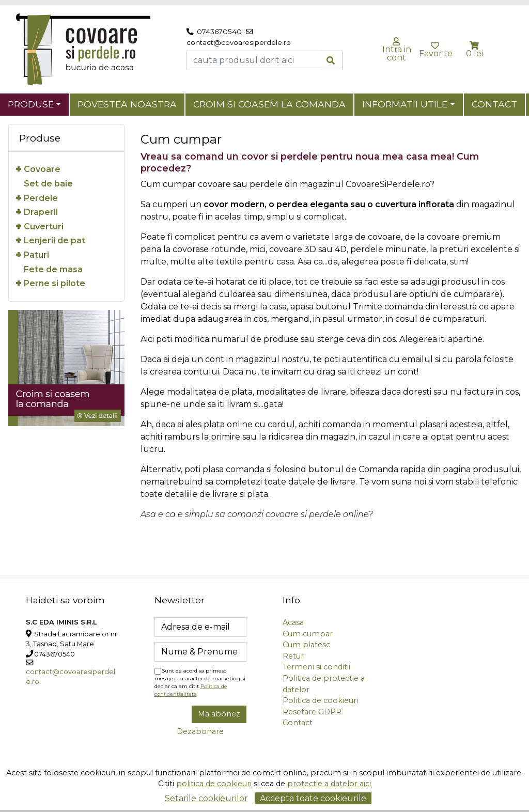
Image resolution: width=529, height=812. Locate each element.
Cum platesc (306, 645)
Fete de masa (53, 269)
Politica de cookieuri (320, 700)
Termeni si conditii (316, 667)
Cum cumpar (308, 634)
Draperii (41, 212)
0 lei (474, 53)
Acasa (293, 622)
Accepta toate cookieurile (313, 798)
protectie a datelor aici (329, 784)
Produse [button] (31, 104)
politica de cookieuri (214, 784)
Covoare (42, 169)
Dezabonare (200, 731)
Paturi (36, 255)
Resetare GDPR (312, 712)
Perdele (41, 198)
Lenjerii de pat (55, 240)
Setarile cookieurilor (206, 798)
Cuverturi (44, 227)
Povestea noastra (127, 104)
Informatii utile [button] (405, 104)
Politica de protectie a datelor (324, 684)
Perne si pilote (55, 283)
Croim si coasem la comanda (269, 104)
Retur (293, 656)
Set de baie (48, 184)
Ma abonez (219, 714)
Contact (494, 104)
